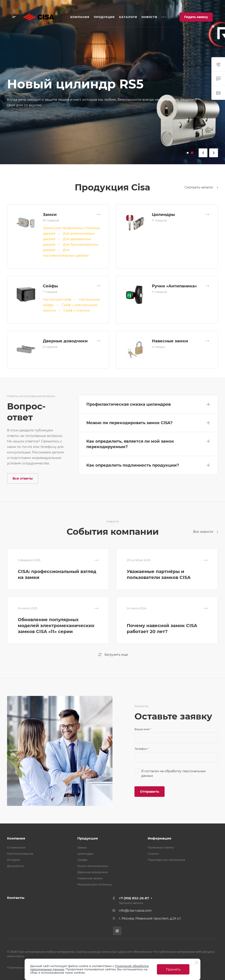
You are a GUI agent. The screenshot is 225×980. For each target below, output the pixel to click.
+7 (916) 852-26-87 (134, 898)
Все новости (206, 532)
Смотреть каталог (201, 187)
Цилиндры (163, 215)
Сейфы (50, 286)
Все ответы (23, 478)
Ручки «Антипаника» (174, 286)
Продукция (88, 838)
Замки (50, 215)
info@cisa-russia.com (135, 911)
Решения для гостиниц (94, 884)
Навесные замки (170, 341)
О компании (16, 847)
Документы (15, 866)
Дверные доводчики (65, 341)
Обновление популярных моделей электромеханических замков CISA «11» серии (56, 626)
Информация (159, 838)
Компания (16, 838)
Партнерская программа (166, 860)
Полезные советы (161, 847)
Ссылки (153, 854)
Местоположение (20, 854)
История (13, 860)
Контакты (16, 898)
